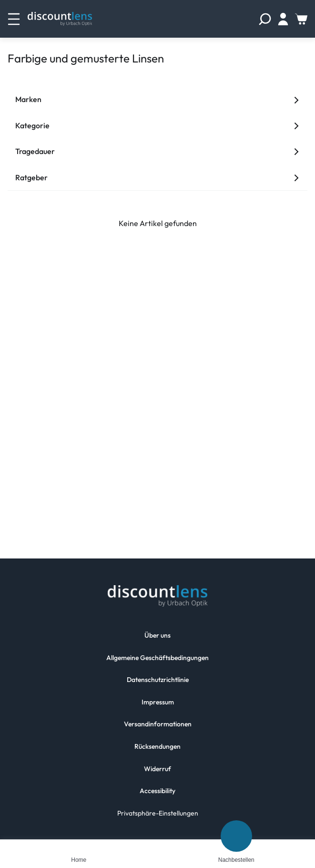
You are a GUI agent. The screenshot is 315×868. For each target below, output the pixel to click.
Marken (157, 99)
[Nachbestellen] (236, 836)
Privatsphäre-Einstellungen (158, 813)
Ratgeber (157, 177)
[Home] (79, 847)
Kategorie (157, 125)
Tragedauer (157, 151)
